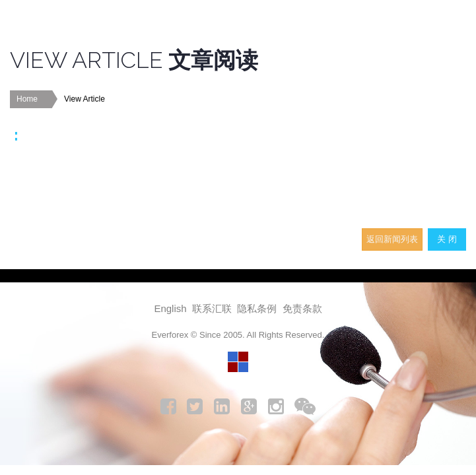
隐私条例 (257, 308)
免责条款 (302, 308)
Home (27, 99)
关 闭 (447, 239)
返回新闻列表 (392, 239)
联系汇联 (212, 308)
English (170, 308)
